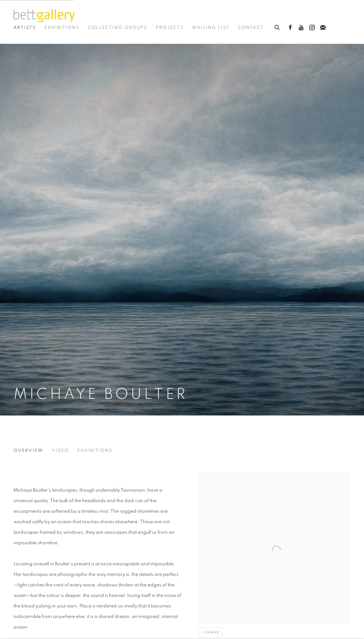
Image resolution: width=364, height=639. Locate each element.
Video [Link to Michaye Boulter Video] (60, 451)
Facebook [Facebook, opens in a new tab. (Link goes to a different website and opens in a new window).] (290, 28)
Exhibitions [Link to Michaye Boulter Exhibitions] (95, 451)
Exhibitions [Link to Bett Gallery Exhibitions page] (62, 28)
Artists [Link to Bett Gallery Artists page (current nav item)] (25, 28)
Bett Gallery (44, 16)
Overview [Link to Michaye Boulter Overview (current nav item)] (28, 451)
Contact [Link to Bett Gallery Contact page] (251, 28)
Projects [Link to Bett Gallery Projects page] (170, 28)
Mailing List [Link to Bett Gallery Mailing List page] (211, 28)
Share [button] (212, 632)
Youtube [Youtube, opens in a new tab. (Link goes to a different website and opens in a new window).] (301, 28)
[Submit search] (277, 26)
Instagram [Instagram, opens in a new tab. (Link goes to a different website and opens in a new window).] (312, 28)
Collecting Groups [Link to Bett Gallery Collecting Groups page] (118, 28)
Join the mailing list (323, 28)
